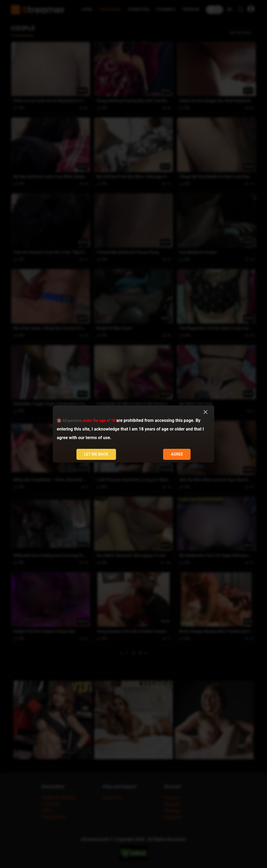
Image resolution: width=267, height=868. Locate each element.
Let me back (96, 454)
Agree (177, 454)
